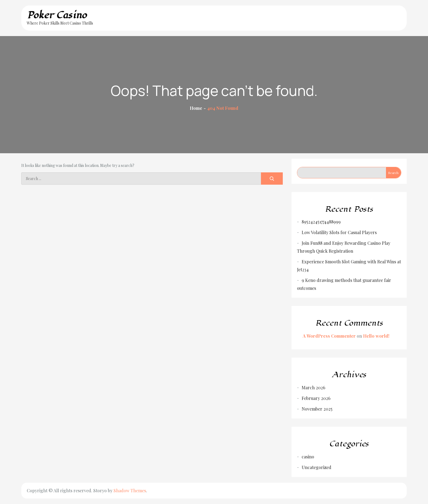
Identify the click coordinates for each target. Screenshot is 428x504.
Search (393, 173)
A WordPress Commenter (329, 336)
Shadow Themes (130, 490)
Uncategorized (316, 467)
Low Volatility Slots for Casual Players (339, 232)
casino (308, 457)
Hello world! (376, 336)
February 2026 (316, 398)
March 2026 (313, 387)
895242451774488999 (321, 222)
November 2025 (317, 409)
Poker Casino (57, 15)
